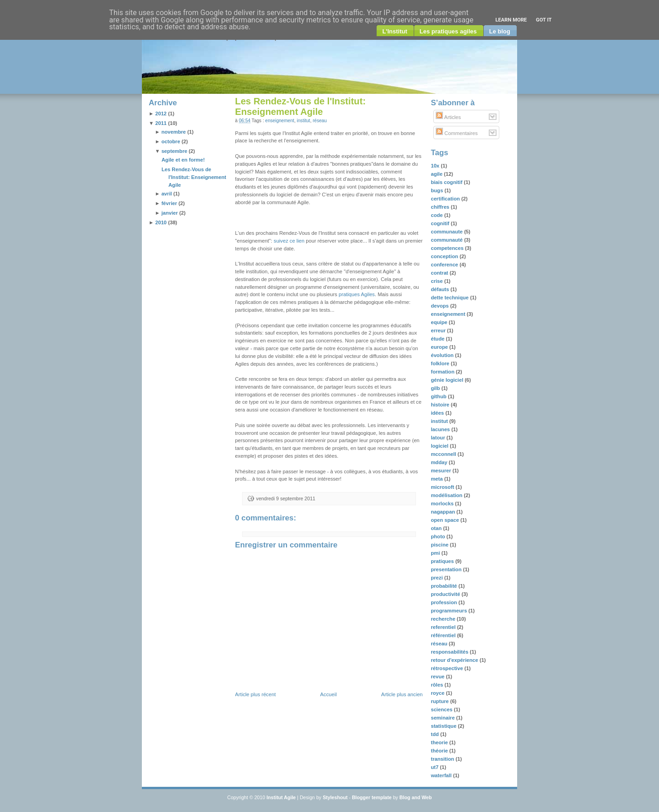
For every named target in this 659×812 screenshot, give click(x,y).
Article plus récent (256, 694)
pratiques (443, 561)
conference (445, 265)
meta (437, 479)
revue (438, 677)
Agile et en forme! (183, 160)
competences (448, 248)
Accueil (329, 694)
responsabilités (450, 652)
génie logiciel (448, 380)
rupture (440, 701)
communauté (447, 240)
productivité (446, 594)
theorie (440, 742)
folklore (441, 363)
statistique (444, 726)
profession (444, 602)
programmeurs (449, 611)
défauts (440, 289)
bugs (438, 190)
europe (440, 347)
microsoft (443, 487)
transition (443, 759)
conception (445, 256)
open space (446, 520)
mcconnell (444, 454)
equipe (440, 322)
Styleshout (335, 797)
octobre (171, 141)
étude (438, 339)
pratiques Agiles (357, 294)
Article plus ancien (402, 694)
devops (440, 306)
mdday (440, 462)
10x (436, 166)
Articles (448, 117)
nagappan (443, 512)
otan (437, 528)
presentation (447, 569)
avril (167, 194)
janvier (170, 213)
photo (438, 536)
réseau (320, 121)
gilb (436, 388)
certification (446, 199)
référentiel (444, 635)
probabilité (444, 586)
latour (438, 438)
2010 (161, 222)
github (439, 396)
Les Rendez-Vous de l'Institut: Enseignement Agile (194, 177)
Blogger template (372, 797)
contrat (440, 273)
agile (437, 174)
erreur (439, 330)
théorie (440, 751)
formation (443, 372)
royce (438, 693)
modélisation (447, 495)
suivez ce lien (289, 241)
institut (304, 121)
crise (437, 281)
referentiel (444, 627)
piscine (440, 545)
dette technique (450, 298)
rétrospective (447, 668)
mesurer (441, 471)
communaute (447, 232)
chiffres (441, 207)
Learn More (511, 20)
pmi (436, 553)
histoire (441, 405)
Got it (544, 20)
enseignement (280, 121)
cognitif (441, 223)
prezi (437, 578)
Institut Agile (281, 797)
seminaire (443, 718)
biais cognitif (447, 182)
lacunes (441, 429)
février (169, 203)
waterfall (442, 775)
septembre (175, 151)
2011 (161, 123)
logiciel (440, 446)
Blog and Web (416, 797)
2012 (161, 114)
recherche (444, 619)
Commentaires (457, 133)
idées (438, 413)
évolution (443, 355)
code (437, 215)
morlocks (443, 503)
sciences (442, 709)
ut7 (435, 767)
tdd (435, 734)
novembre (174, 132)
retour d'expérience (455, 660)
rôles (438, 685)
